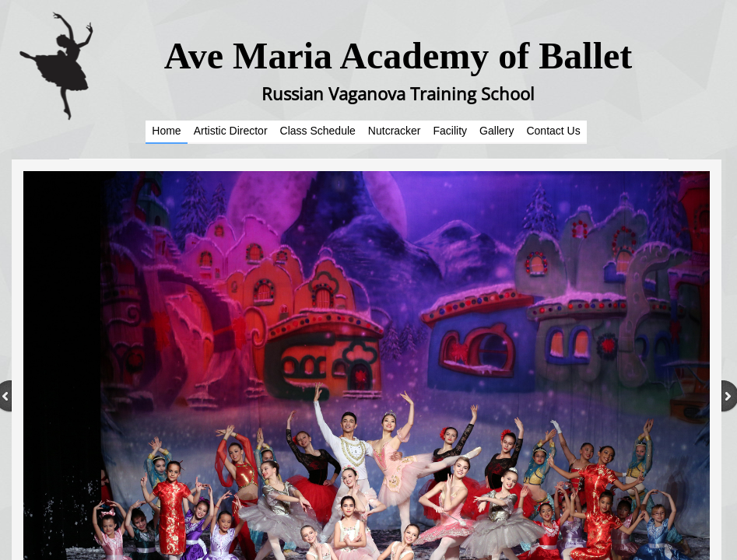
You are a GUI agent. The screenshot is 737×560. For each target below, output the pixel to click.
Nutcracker (395, 131)
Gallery (497, 131)
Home (166, 131)
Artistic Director (231, 131)
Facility (451, 131)
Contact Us (553, 131)
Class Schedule (318, 131)
